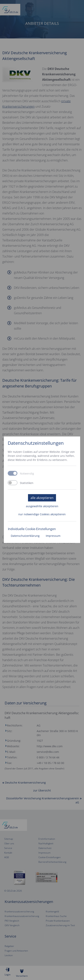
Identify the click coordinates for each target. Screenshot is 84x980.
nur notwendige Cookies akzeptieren (42, 514)
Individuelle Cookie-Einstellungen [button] (32, 529)
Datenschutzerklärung (25, 536)
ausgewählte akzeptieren (42, 506)
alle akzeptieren (42, 498)
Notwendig (27, 474)
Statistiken (27, 483)
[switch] (13, 483)
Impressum (53, 536)
